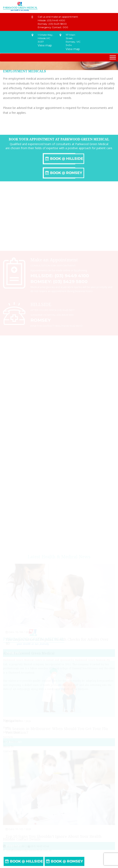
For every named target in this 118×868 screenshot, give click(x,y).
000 (65, 26)
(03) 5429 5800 (58, 22)
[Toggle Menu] (113, 57)
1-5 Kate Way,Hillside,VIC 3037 (45, 37)
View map (45, 44)
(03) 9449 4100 (56, 19)
